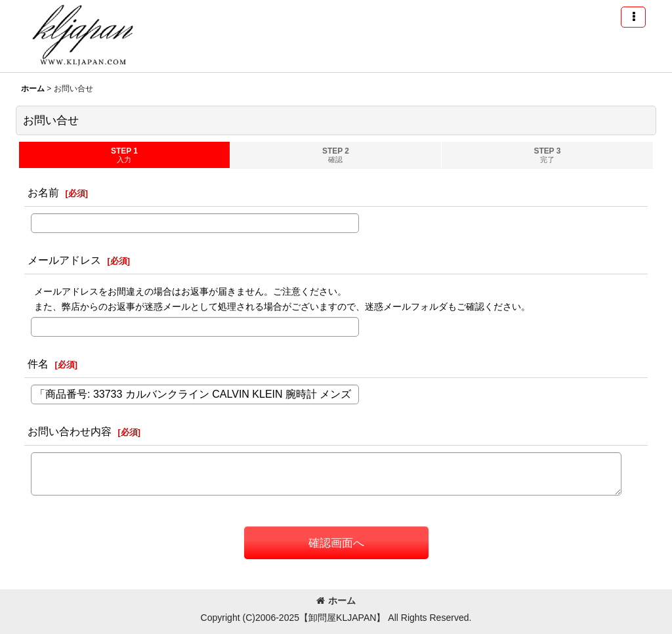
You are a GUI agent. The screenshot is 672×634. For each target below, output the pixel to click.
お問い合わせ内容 (70, 431)
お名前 (43, 192)
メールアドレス (64, 260)
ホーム (336, 601)
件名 (38, 364)
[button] (633, 17)
